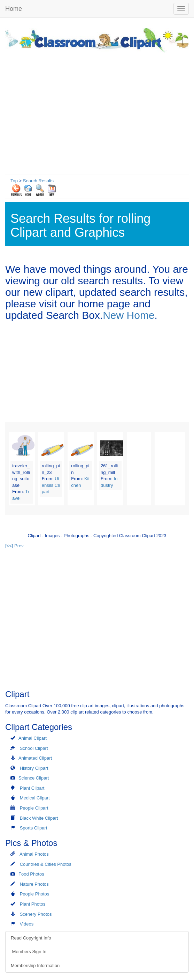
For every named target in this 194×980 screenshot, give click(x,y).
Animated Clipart (35, 758)
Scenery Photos (36, 914)
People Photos (35, 894)
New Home (129, 315)
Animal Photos (34, 854)
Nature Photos (34, 884)
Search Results (38, 181)
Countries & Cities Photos (46, 864)
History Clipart (34, 768)
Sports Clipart (34, 828)
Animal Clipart (33, 738)
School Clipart (34, 748)
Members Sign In (29, 952)
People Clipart (34, 808)
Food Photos (31, 874)
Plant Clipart (32, 788)
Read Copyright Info (31, 938)
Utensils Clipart (51, 485)
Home (14, 9)
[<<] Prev (14, 546)
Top (14, 181)
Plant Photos (33, 904)
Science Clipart (34, 778)
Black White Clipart (39, 818)
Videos (27, 924)
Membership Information (35, 966)
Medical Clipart (35, 798)
